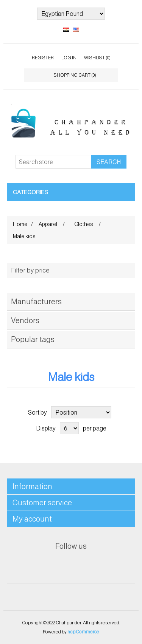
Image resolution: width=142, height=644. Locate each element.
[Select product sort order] (81, 412)
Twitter (71, 565)
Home (20, 224)
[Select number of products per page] (69, 428)
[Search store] (53, 162)
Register (43, 58)
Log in (69, 58)
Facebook (53, 565)
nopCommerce (83, 632)
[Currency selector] (71, 14)
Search (109, 162)
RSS (89, 565)
